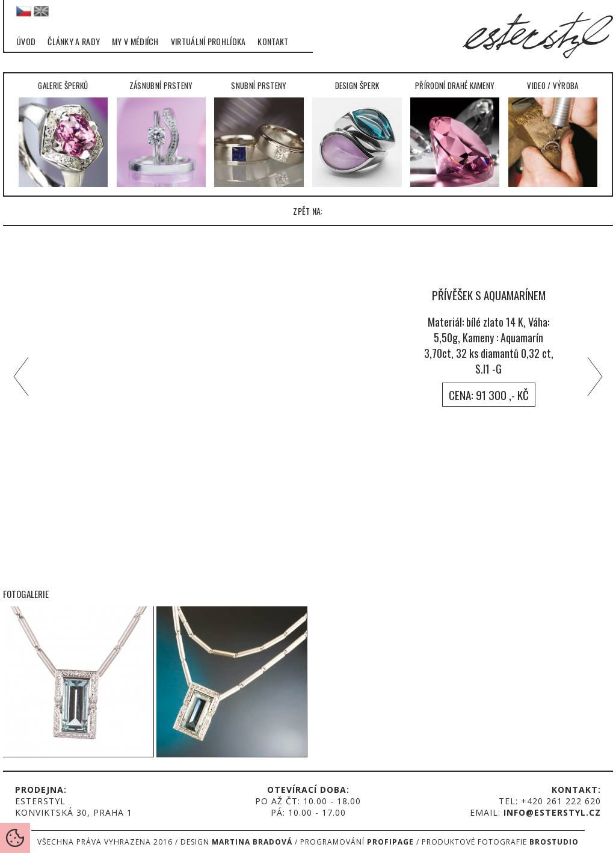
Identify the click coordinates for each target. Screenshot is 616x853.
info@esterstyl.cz (552, 812)
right (598, 377)
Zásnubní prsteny (162, 133)
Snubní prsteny (259, 133)
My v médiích (135, 42)
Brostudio (554, 842)
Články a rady (74, 42)
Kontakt (273, 42)
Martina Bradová (252, 842)
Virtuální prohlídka (208, 42)
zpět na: (308, 211)
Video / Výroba (553, 133)
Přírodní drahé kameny (455, 133)
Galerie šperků (63, 133)
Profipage (390, 842)
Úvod (26, 42)
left (18, 377)
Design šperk (357, 133)
